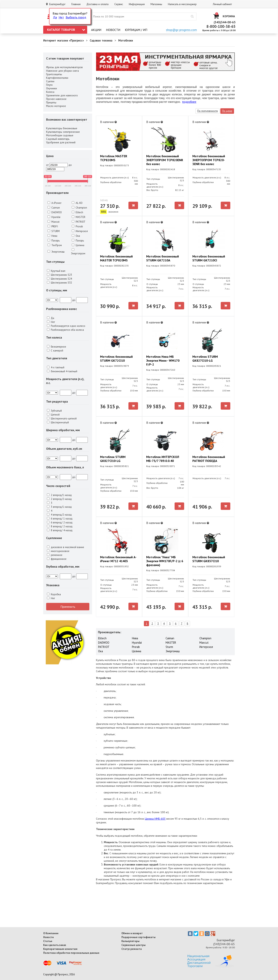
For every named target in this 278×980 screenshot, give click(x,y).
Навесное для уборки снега (62, 71)
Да (55, 17)
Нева (52, 236)
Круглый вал (56, 271)
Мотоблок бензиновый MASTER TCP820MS (116, 258)
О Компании (51, 933)
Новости (113, 30)
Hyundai (54, 217)
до (70, 165)
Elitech (77, 212)
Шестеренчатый (58, 422)
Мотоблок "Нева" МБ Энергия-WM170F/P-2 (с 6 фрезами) (165, 561)
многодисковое (58, 551)
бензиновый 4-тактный (62, 371)
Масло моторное (56, 106)
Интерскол (80, 231)
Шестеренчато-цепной (62, 418)
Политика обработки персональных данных (71, 953)
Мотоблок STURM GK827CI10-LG (205, 359)
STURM (54, 231)
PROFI (53, 226)
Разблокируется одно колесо (66, 326)
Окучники (52, 88)
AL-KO (77, 203)
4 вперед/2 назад (59, 515)
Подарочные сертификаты (139, 937)
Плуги (49, 85)
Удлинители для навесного (62, 95)
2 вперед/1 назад (59, 495)
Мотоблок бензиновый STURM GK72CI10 (116, 359)
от (47, 165)
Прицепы (51, 102)
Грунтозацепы (54, 74)
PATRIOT (79, 222)
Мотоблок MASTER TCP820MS (114, 158)
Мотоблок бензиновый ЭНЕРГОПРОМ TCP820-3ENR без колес (209, 160)
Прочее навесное (56, 99)
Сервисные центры (134, 945)
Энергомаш (56, 252)
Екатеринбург (56, 4)
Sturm (169, 647)
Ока (76, 236)
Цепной (53, 415)
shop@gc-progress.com (181, 30)
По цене (227, 111)
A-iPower (54, 203)
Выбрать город (76, 17)
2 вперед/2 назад (59, 499)
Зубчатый (54, 411)
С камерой (55, 350)
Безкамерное (56, 347)
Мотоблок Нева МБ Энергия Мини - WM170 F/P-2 (163, 360)
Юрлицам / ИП (136, 30)
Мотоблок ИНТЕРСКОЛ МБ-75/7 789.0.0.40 (163, 459)
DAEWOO (55, 212)
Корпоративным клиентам (60, 949)
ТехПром (55, 245)
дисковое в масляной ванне (65, 547)
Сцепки (50, 81)
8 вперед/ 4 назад (60, 530)
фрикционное (57, 559)
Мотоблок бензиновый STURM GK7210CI (209, 258)
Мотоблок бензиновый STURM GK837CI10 (209, 559)
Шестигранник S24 (59, 279)
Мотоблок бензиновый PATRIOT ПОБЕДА (209, 459)
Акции (96, 30)
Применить (68, 607)
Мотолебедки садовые (60, 135)
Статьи (48, 941)
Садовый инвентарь (58, 139)
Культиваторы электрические (63, 132)
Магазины (156, 4)
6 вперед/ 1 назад (60, 518)
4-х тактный (56, 367)
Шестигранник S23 (59, 275)
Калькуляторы (130, 941)
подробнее (189, 102)
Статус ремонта (132, 949)
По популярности (208, 111)
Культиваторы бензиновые (62, 128)
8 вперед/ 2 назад (60, 526)
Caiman (54, 208)
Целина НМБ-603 (155, 819)
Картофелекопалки (57, 78)
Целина (78, 245)
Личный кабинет (222, 4)
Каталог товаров (66, 30)
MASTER (78, 217)
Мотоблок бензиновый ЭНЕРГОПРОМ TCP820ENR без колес (165, 160)
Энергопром (78, 252)
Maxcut (53, 222)
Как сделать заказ (55, 945)
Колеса (50, 92)
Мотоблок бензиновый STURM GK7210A (163, 258)
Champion (79, 208)
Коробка (54, 594)
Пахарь (54, 240)
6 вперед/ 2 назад (60, 522)
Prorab (77, 226)
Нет (61, 17)
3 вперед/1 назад (59, 507)
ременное (55, 555)
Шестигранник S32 (59, 283)
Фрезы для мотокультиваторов (64, 67)
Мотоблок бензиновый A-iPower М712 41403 (118, 559)
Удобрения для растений (61, 142)
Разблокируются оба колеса (65, 330)
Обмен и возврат (132, 933)
